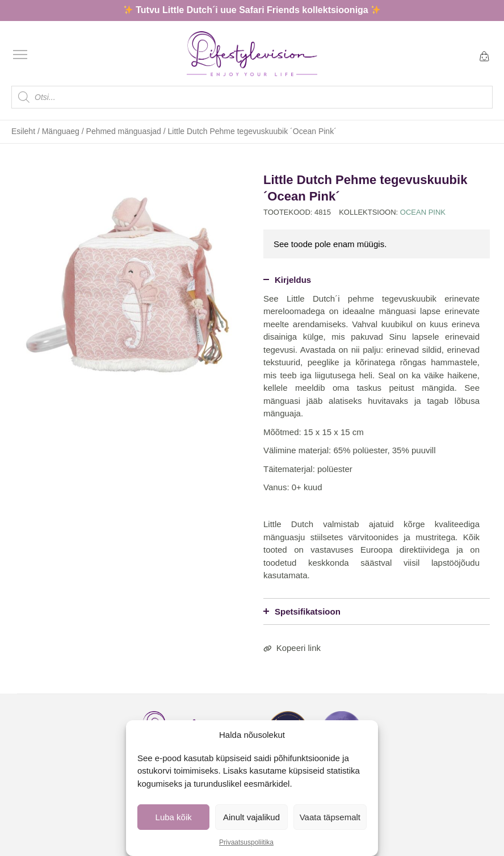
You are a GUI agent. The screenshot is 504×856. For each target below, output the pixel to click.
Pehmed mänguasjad (124, 131)
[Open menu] (20, 55)
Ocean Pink (423, 212)
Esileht (23, 131)
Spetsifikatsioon (302, 611)
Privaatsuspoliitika (246, 842)
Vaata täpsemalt (330, 817)
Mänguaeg (61, 131)
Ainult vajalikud (251, 817)
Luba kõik (174, 817)
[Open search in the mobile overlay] (252, 97)
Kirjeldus (287, 280)
